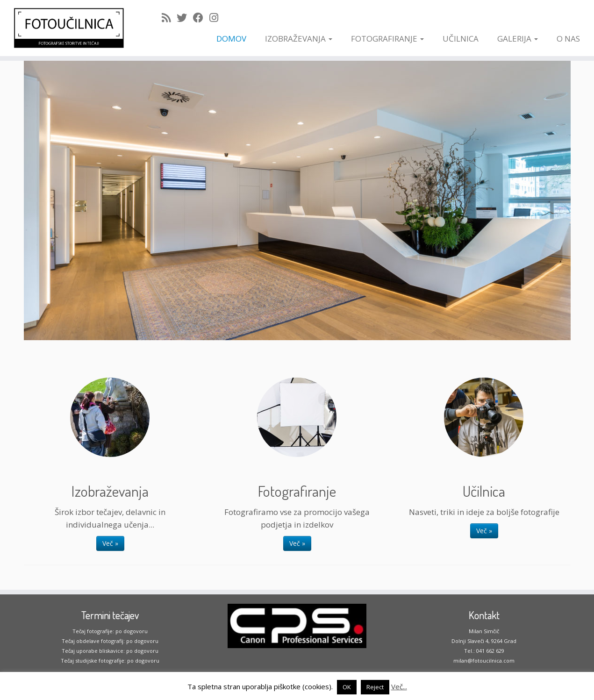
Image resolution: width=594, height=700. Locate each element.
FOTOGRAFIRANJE (387, 39)
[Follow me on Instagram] (217, 17)
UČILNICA (461, 39)
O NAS (568, 39)
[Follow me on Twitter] (185, 17)
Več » (110, 543)
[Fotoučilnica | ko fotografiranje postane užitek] (68, 28)
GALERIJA (518, 39)
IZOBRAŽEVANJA (299, 39)
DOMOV (231, 39)
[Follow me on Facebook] (201, 17)
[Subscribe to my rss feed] (169, 17)
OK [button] (347, 687)
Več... (399, 686)
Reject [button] (375, 687)
